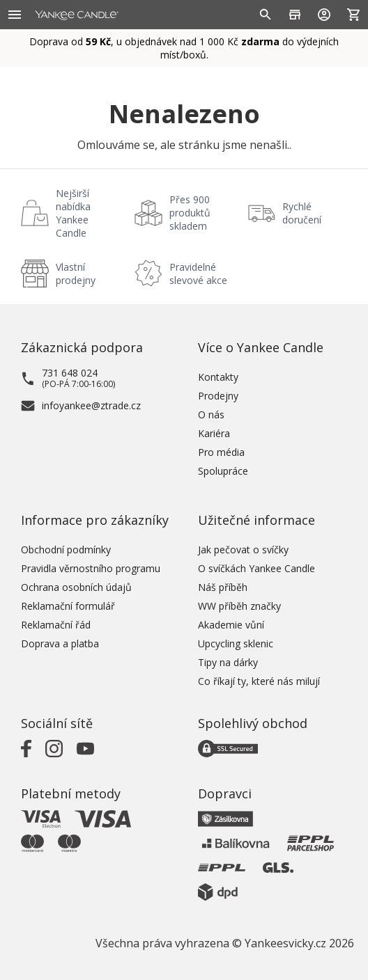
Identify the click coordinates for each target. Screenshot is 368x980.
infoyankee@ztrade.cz (91, 405)
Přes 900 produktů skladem (190, 213)
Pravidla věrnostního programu (91, 568)
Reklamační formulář (68, 606)
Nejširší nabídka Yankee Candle (73, 213)
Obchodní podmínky (66, 550)
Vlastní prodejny (76, 274)
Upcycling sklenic (236, 643)
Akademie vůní (231, 625)
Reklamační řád (56, 625)
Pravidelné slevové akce (198, 274)
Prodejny (218, 396)
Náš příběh (223, 587)
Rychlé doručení (302, 213)
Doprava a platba (60, 643)
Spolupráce (223, 471)
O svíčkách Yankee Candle (256, 568)
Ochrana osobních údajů (76, 587)
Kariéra (214, 433)
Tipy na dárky (228, 662)
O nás (211, 414)
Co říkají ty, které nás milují (259, 681)
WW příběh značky (239, 606)
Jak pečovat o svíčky (243, 550)
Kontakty (218, 377)
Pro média (221, 452)
